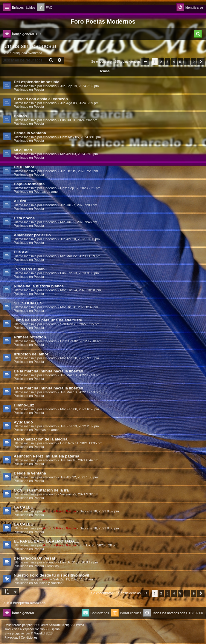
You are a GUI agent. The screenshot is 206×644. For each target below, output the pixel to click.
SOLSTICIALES (28, 303)
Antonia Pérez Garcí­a (60, 511)
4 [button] (174, 62)
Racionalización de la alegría (41, 439)
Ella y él (21, 252)
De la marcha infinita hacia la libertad (48, 371)
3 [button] (167, 62)
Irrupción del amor (31, 354)
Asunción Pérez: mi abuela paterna (46, 456)
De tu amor (24, 167)
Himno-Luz (24, 405)
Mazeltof (39, 633)
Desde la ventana (30, 133)
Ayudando (23, 422)
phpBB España (49, 629)
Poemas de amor (46, 192)
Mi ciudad (23, 150)
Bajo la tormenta (29, 184)
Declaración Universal (34, 558)
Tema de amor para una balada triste (48, 320)
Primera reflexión (30, 337)
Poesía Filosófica (46, 566)
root (46, 579)
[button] (145, 62)
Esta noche (24, 218)
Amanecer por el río (32, 235)
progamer (18, 633)
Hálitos (20, 116)
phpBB (32, 625)
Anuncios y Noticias (48, 583)
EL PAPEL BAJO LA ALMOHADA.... (46, 541)
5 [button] (180, 62)
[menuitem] (45, 8)
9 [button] (194, 62)
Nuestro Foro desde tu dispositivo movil (51, 575)
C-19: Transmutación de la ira (41, 490)
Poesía (39, 90)
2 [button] (161, 62)
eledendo (50, 86)
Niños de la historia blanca (39, 286)
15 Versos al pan (29, 269)
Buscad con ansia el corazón (41, 99)
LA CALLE (23, 507)
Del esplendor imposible (36, 82)
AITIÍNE (21, 201)
